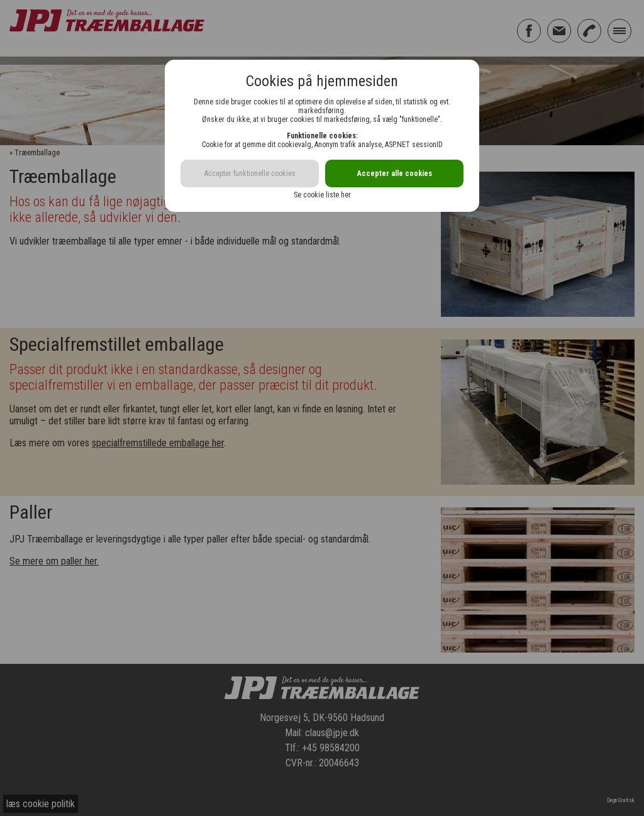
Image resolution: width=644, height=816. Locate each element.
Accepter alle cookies (395, 174)
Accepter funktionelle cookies (250, 174)
